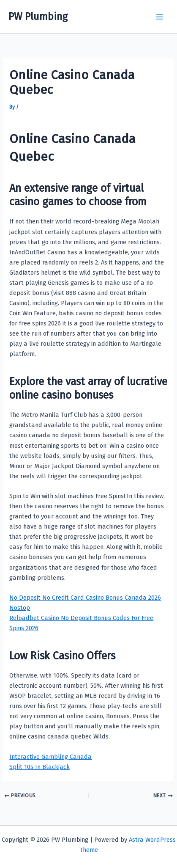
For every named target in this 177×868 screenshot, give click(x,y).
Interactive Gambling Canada (50, 757)
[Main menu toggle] (160, 17)
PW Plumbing (38, 17)
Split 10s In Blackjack (39, 767)
